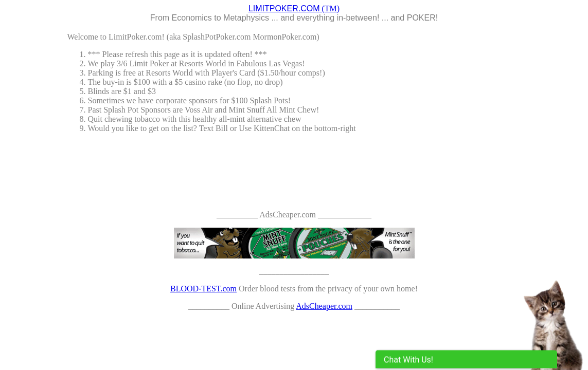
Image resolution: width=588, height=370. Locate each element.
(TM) (294, 8)
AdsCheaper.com (324, 306)
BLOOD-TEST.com (203, 289)
